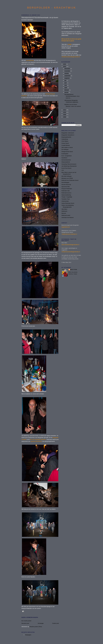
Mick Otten (74, 270)
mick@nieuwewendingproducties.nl (71, 57)
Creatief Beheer (66, 145)
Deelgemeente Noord (67, 152)
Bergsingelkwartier (66, 137)
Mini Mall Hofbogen (67, 176)
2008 (65, 117)
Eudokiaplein (65, 154)
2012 (65, 66)
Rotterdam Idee (66, 191)
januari (67, 92)
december (68, 69)
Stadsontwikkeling (66, 195)
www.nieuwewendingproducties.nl (70, 245)
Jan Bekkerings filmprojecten (69, 166)
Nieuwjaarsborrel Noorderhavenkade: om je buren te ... (72, 96)
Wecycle (64, 213)
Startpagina (28, 635)
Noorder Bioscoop (66, 185)
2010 (65, 112)
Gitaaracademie (66, 162)
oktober (67, 73)
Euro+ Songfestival (66, 156)
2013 (65, 64)
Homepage (41, 623)
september (68, 76)
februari (67, 90)
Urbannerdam (65, 201)
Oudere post (56, 623)
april (66, 88)
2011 (65, 110)
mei (66, 85)
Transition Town (66, 199)
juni (66, 83)
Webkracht (64, 211)
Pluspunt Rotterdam (67, 189)
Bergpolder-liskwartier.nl (68, 135)
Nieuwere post (25, 623)
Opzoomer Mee (66, 187)
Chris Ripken (65, 141)
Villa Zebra (64, 209)
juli (66, 80)
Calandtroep (65, 139)
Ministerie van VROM (67, 178)
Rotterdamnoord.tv (66, 193)
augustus (67, 78)
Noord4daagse (65, 182)
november (68, 71)
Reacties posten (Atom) (36, 627)
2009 (65, 115)
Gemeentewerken (66, 160)
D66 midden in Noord (67, 147)
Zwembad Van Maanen (68, 217)
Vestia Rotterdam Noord (68, 203)
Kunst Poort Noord (66, 168)
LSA (63, 170)
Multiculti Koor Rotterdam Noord (70, 180)
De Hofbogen (65, 149)
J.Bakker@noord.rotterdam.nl (69, 234)
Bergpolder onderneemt (68, 133)
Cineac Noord (65, 143)
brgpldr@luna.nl (66, 227)
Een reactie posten (26, 621)
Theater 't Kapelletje (67, 197)
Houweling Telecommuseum (69, 164)
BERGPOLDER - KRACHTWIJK (52, 8)
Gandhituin (64, 158)
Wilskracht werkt (66, 215)
